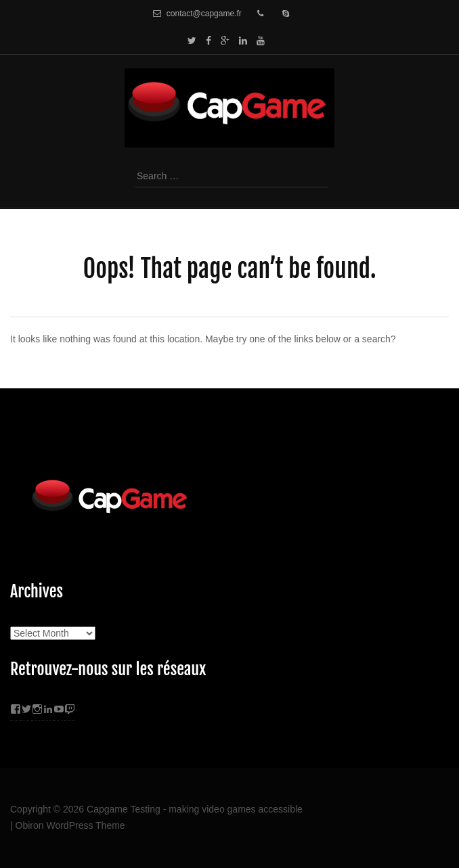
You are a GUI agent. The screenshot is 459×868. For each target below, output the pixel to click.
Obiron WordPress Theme (70, 825)
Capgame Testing (124, 809)
